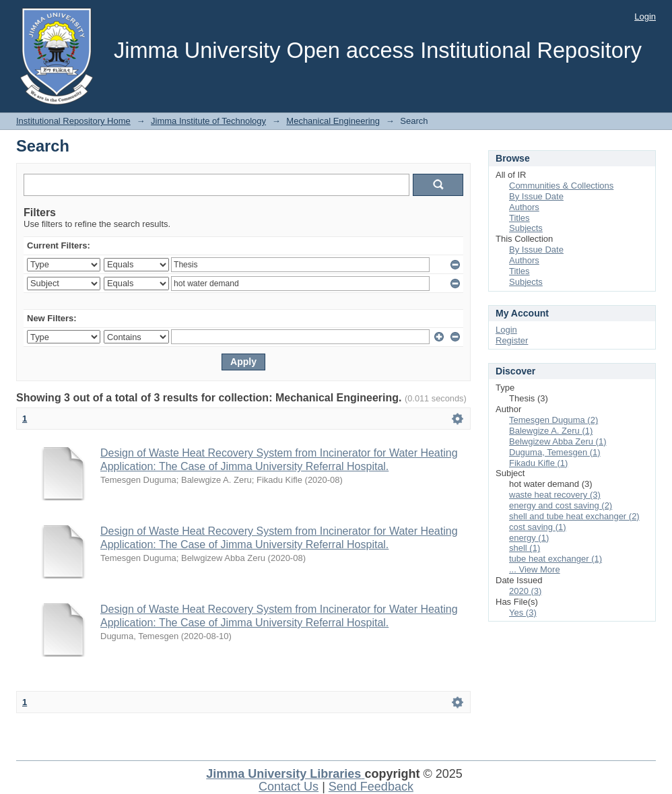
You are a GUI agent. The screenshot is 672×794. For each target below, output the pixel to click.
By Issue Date (536, 196)
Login (645, 16)
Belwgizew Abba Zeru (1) (558, 441)
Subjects (526, 228)
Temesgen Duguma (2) (553, 420)
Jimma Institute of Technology (208, 121)
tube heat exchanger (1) (556, 559)
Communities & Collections (561, 186)
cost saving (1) (538, 527)
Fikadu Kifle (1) (538, 463)
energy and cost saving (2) (561, 505)
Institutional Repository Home (73, 121)
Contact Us (289, 787)
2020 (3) (525, 591)
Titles (519, 218)
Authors (524, 207)
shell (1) (525, 548)
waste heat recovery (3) (555, 495)
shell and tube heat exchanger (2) (574, 516)
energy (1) (529, 538)
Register (512, 340)
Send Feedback (371, 787)
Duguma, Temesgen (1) (555, 452)
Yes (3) (523, 613)
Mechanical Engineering (333, 121)
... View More (535, 569)
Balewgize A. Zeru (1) (551, 431)
